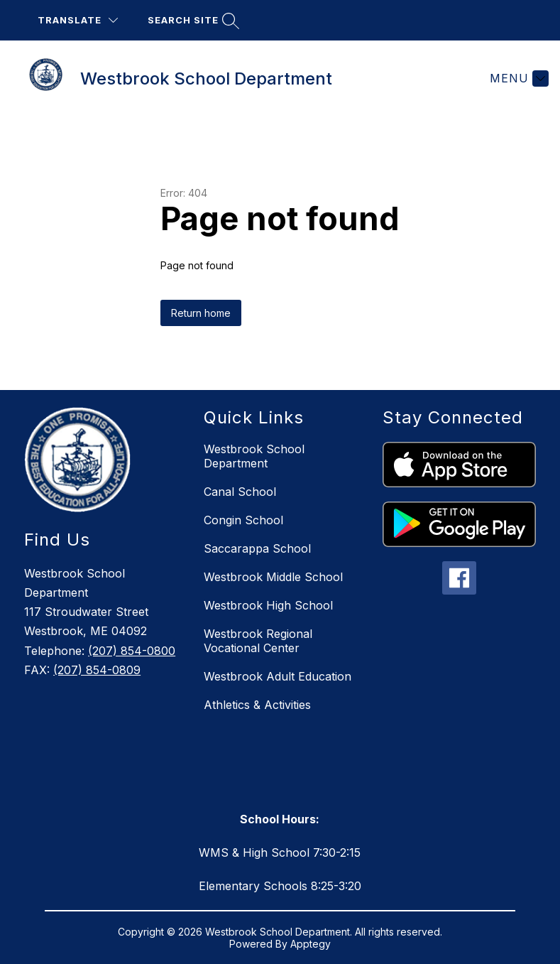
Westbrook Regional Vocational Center (258, 641)
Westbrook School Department (254, 456)
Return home (201, 313)
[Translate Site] (78, 20)
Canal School (240, 492)
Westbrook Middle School (273, 577)
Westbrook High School (268, 605)
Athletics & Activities (257, 705)
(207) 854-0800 (132, 651)
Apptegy (311, 944)
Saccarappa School (257, 548)
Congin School (243, 520)
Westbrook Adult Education (278, 676)
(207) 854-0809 (97, 670)
